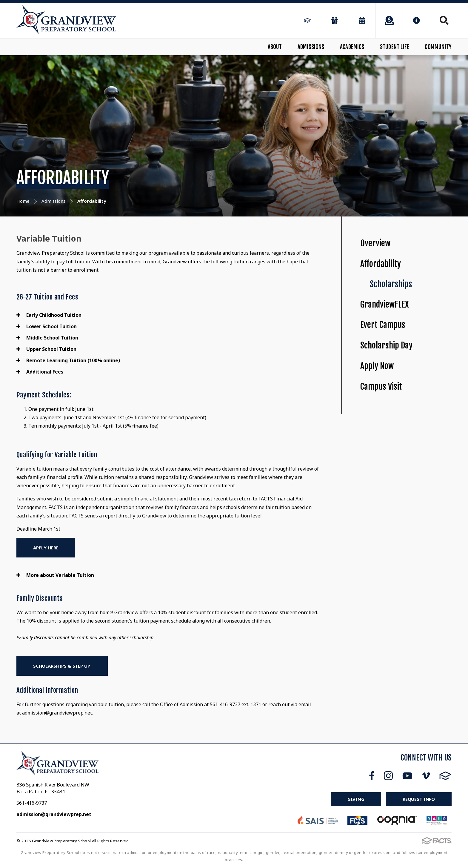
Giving (356, 799)
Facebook (372, 776)
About (275, 47)
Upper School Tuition (46, 349)
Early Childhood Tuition (49, 315)
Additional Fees (40, 372)
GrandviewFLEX (385, 304)
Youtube (407, 776)
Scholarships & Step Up (62, 666)
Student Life (395, 47)
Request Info (419, 799)
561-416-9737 (32, 803)
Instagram (388, 776)
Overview (375, 243)
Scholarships (391, 284)
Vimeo (426, 776)
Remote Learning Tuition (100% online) (68, 360)
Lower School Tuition (47, 326)
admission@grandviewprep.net (54, 814)
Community (438, 47)
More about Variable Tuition (55, 575)
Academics (352, 47)
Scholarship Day (386, 345)
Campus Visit (381, 387)
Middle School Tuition (47, 338)
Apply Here (46, 548)
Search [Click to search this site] (444, 20)
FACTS (445, 776)
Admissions (311, 47)
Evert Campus (383, 325)
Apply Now (377, 366)
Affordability (381, 264)
